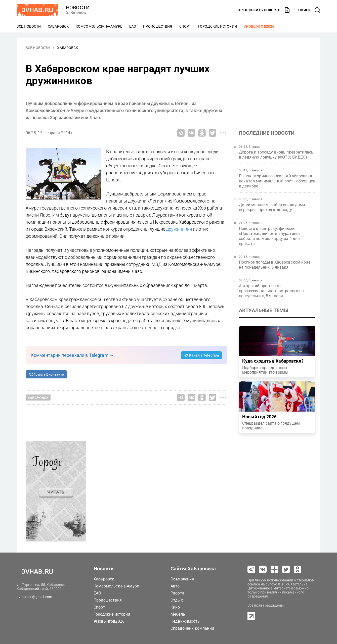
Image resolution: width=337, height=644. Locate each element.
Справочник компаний (192, 628)
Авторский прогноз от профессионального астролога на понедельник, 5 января (271, 291)
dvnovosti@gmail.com (34, 597)
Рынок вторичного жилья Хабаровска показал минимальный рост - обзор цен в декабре (277, 181)
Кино (175, 607)
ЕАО (133, 26)
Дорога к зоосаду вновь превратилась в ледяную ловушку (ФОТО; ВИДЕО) (276, 155)
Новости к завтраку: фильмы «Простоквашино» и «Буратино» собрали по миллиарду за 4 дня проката (270, 236)
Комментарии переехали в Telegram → (72, 355)
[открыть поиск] (309, 10)
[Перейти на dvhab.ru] (37, 10)
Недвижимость (185, 621)
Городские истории (217, 26)
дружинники (179, 229)
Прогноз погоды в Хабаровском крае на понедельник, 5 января (275, 265)
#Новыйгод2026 (259, 26)
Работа (177, 593)
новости (78, 8)
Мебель (178, 614)
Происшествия (158, 26)
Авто (175, 586)
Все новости (29, 26)
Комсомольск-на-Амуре (99, 26)
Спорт (185, 26)
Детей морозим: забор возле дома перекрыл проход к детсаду (272, 207)
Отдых (177, 600)
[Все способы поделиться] (223, 133)
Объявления (182, 579)
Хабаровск (58, 26)
